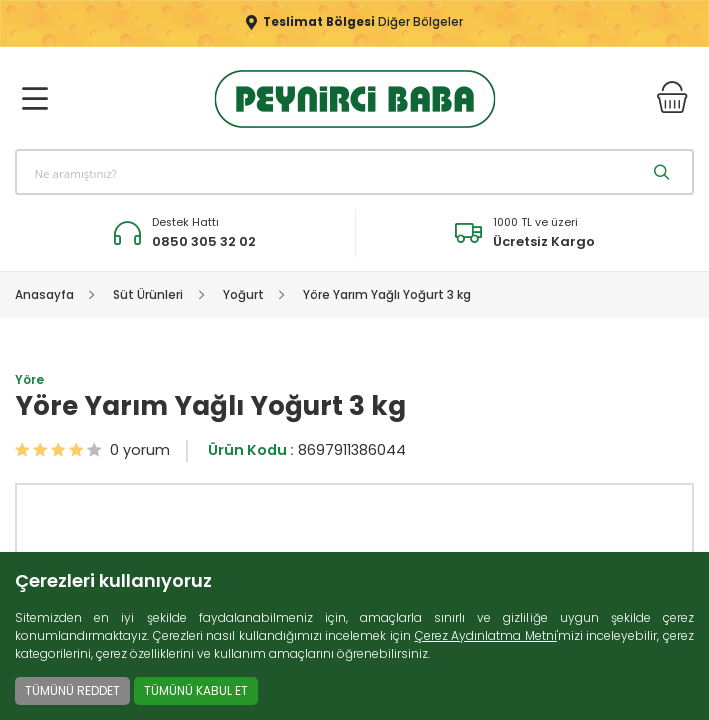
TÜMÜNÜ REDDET (72, 690)
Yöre (29, 383)
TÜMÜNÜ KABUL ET (196, 690)
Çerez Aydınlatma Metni (486, 635)
